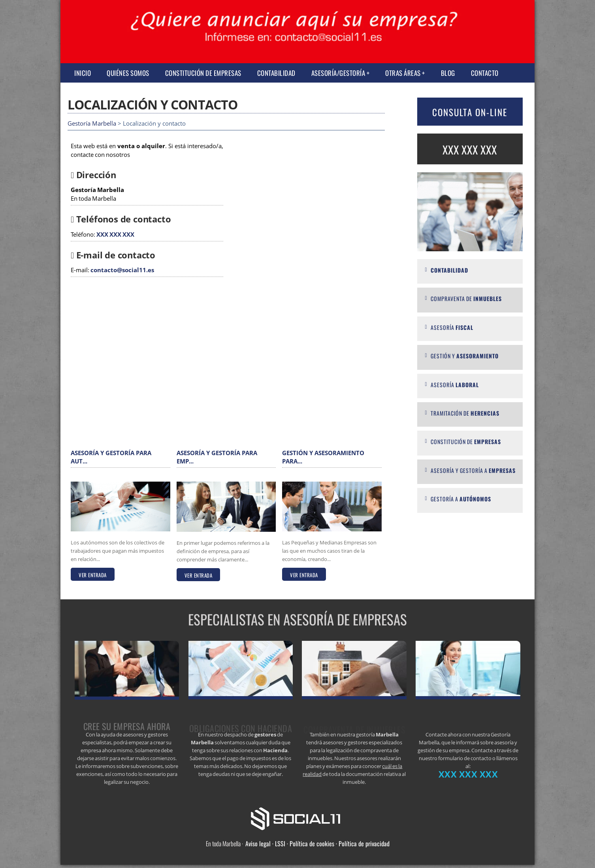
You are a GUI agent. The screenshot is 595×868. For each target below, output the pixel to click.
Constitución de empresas (203, 73)
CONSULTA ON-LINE (470, 112)
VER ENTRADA (93, 575)
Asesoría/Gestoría (338, 73)
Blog (448, 73)
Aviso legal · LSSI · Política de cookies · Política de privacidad (317, 844)
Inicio (83, 73)
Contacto (485, 73)
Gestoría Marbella (92, 123)
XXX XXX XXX (115, 234)
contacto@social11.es (122, 270)
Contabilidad (276, 73)
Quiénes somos (128, 73)
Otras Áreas (403, 73)
